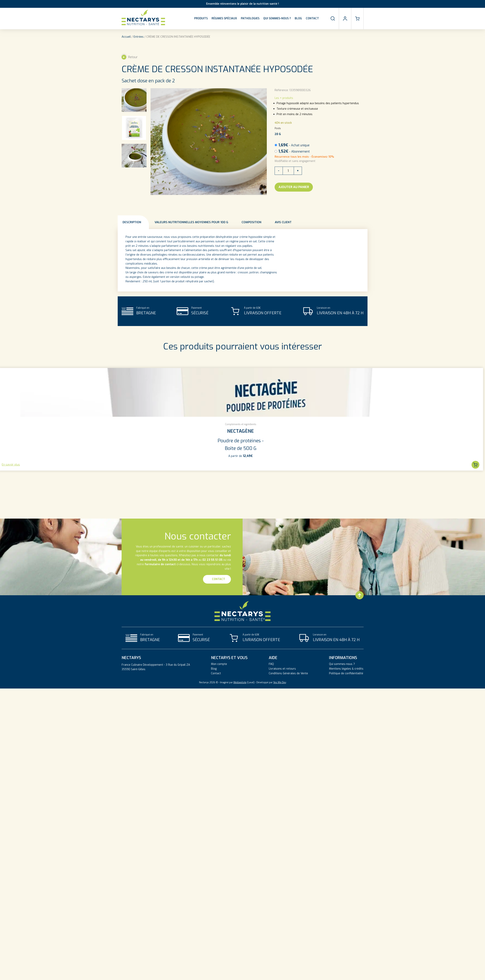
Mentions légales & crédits (346, 669)
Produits (201, 18)
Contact (312, 18)
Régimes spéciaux (224, 18)
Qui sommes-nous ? (277, 18)
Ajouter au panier (294, 187)
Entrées (139, 37)
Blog (298, 18)
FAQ (271, 664)
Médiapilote (240, 682)
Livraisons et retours (282, 669)
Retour (130, 57)
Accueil (126, 37)
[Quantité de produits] (288, 171)
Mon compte (219, 664)
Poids (278, 128)
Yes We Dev (280, 682)
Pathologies (250, 18)
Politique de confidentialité (346, 673)
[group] (241, 419)
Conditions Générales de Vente (288, 673)
